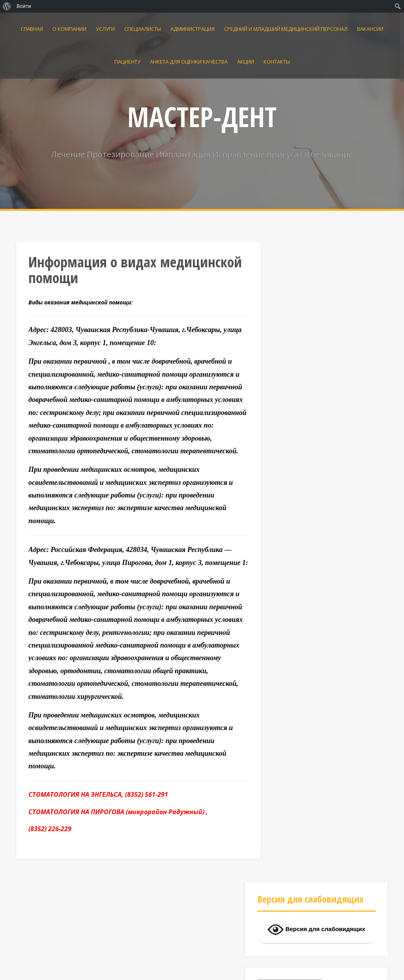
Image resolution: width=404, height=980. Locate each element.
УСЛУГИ (105, 29)
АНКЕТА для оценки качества (189, 62)
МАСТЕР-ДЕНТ (202, 116)
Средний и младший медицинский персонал (286, 29)
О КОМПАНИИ (69, 29)
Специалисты (143, 29)
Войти (24, 6)
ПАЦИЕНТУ (127, 62)
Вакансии (370, 29)
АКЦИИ (246, 62)
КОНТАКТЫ (277, 62)
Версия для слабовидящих (316, 290)
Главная (32, 29)
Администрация (193, 29)
